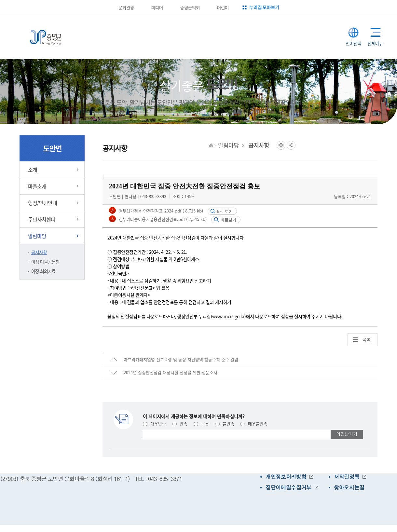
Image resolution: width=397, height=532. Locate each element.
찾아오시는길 (349, 488)
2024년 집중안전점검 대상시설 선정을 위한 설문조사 (171, 372)
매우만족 (154, 423)
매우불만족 (254, 423)
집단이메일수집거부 (288, 488)
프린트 (281, 145)
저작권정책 (347, 477)
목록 (366, 340)
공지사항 (39, 252)
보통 (201, 423)
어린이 (222, 7)
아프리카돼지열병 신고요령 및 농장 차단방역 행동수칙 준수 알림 (181, 359)
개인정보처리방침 (286, 477)
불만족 (225, 423)
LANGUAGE (353, 33)
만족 (180, 423)
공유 (291, 145)
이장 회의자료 (43, 271)
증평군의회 (189, 7)
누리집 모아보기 (264, 7)
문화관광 (126, 7)
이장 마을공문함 (45, 262)
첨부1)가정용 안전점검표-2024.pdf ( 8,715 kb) (160, 211)
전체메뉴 (374, 32)
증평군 (46, 37)
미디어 (157, 7)
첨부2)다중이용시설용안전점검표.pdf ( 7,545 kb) (162, 219)
